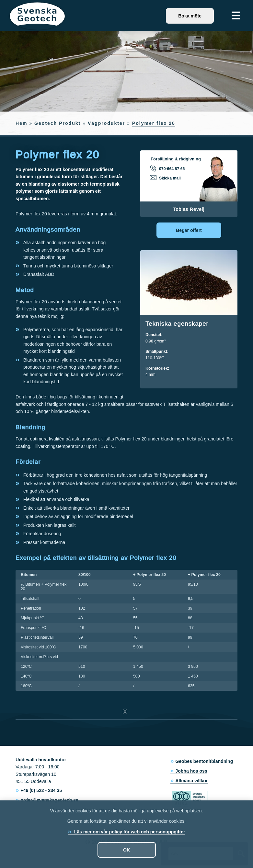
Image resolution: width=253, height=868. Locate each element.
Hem (21, 123)
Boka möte (190, 16)
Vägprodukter (106, 123)
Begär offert (189, 230)
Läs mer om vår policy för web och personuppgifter (129, 832)
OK (126, 850)
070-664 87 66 (168, 168)
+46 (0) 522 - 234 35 (41, 790)
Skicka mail (166, 178)
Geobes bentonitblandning (204, 761)
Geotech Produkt (57, 123)
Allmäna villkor (191, 781)
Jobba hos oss (191, 771)
